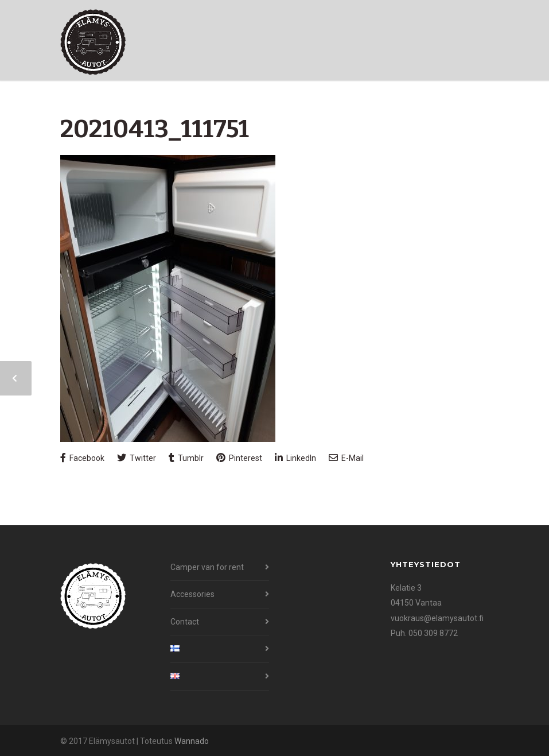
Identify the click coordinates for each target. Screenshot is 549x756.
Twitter (137, 458)
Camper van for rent (207, 567)
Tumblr (186, 458)
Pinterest (239, 458)
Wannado (192, 741)
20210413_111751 (155, 129)
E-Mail (346, 458)
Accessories (192, 594)
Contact (185, 622)
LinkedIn (295, 458)
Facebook (82, 458)
